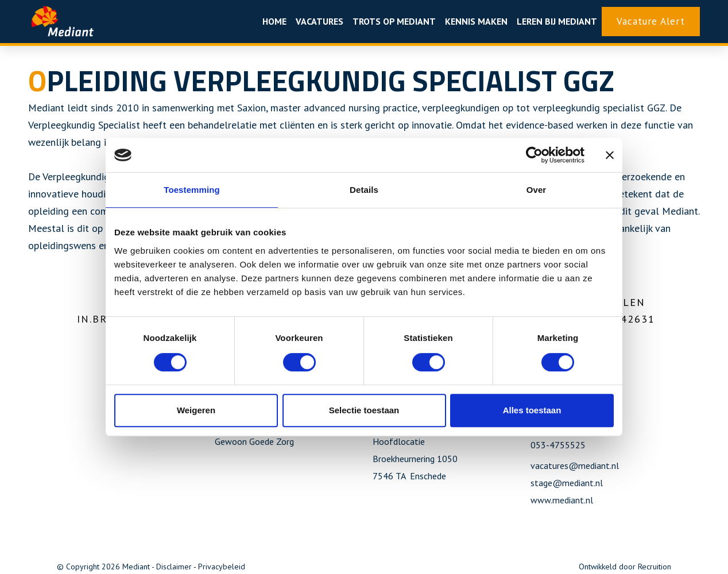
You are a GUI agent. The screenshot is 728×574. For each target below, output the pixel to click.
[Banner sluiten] (610, 155)
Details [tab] (364, 190)
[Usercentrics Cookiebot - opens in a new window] (534, 155)
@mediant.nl (578, 483)
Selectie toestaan (364, 410)
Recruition (655, 567)
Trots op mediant (394, 21)
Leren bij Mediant (557, 21)
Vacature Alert (651, 21)
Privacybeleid (222, 567)
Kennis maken (476, 21)
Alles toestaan (532, 410)
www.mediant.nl (562, 500)
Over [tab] (537, 190)
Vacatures (320, 21)
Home (274, 21)
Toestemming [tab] (192, 190)
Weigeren (196, 410)
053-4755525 (558, 445)
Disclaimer (174, 567)
